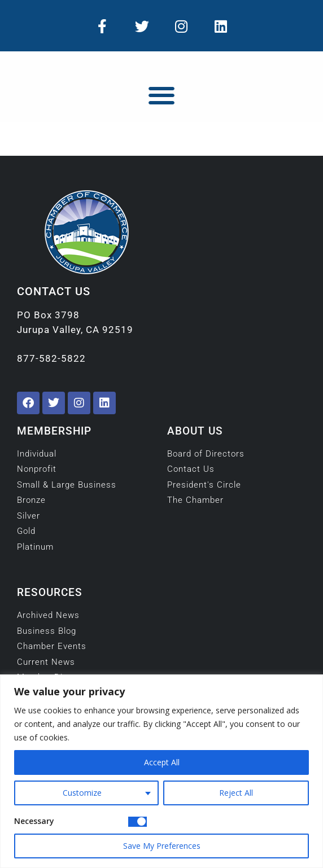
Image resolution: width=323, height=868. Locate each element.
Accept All (162, 762)
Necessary (34, 821)
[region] (161, 771)
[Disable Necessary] (138, 822)
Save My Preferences (162, 846)
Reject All (236, 793)
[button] (162, 95)
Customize (82, 793)
